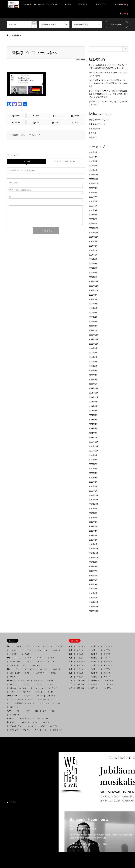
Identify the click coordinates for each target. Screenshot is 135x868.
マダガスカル (43, 703)
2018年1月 (93, 598)
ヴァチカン (19, 669)
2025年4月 (93, 210)
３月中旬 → (95, 654)
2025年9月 (93, 188)
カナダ (24, 722)
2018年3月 (93, 589)
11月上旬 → (82, 684)
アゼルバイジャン (16, 699)
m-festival (22, 135)
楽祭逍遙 (93, 133)
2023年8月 (93, 299)
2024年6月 (93, 255)
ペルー (45, 730)
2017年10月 (94, 611)
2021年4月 (93, 424)
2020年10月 (94, 451)
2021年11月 (94, 393)
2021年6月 (93, 415)
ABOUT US (102, 4)
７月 (71, 669)
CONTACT (83, 4)
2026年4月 (93, 157)
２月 (71, 650)
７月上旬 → (81, 669)
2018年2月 (93, 593)
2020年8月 (93, 460)
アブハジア (39, 696)
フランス (28, 658)
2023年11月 (94, 286)
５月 (71, 662)
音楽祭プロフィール (97, 124)
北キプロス (40, 673)
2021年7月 (93, 411)
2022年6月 (93, 362)
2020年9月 (93, 455)
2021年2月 (93, 433)
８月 (71, 673)
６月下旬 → (108, 665)
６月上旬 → (81, 665)
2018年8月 (93, 566)
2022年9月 (93, 348)
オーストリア (41, 662)
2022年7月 (93, 357)
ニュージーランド (42, 718)
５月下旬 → (108, 662)
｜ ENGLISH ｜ (121, 4)
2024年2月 (93, 273)
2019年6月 (93, 522)
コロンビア (14, 730)
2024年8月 (93, 246)
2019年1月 (93, 544)
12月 (71, 688)
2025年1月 (93, 224)
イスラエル (42, 699)
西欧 (9, 658)
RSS (14, 802)
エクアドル (53, 726)
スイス (53, 662)
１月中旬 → (95, 646)
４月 (71, 658)
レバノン (54, 699)
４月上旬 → (81, 658)
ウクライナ (14, 692)
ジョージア (26, 696)
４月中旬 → (95, 658)
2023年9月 (93, 295)
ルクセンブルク (16, 662)
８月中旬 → (95, 673)
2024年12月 (94, 228)
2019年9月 (93, 509)
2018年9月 (93, 562)
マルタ (13, 677)
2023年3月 (93, 322)
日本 (28, 711)
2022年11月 (94, 339)
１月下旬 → (108, 646)
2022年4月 (93, 371)
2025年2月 (93, 219)
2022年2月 (93, 380)
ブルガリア (27, 684)
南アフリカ (14, 707)
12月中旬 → (95, 688)
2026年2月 (93, 166)
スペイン (23, 665)
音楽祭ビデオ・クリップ (99, 120)
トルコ (30, 699)
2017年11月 (94, 607)
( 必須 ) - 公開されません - (20, 190)
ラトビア (13, 654)
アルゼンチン (57, 730)
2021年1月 (93, 437)
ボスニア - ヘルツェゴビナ (20, 688)
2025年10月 (94, 184)
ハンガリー (25, 680)
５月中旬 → (95, 662)
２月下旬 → (108, 650)
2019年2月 (93, 540)
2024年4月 (93, 264)
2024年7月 (93, 250)
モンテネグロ (39, 688)
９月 (71, 677)
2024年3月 (93, 268)
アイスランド (58, 646)
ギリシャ (28, 673)
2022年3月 (93, 375)
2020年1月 (93, 491)
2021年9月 (93, 402)
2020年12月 (94, 442)
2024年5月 (93, 259)
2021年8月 (93, 406)
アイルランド (31, 646)
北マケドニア (15, 673)
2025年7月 (93, 197)
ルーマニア (14, 684)
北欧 (9, 646)
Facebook (11, 802)
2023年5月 (93, 313)
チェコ (36, 680)
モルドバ (26, 692)
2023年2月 (93, 326)
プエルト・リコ (16, 726)
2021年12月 (94, 388)
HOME (68, 4)
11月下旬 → (109, 684)
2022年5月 (93, 366)
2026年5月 (93, 152)
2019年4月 (93, 531)
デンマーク (45, 646)
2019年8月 (93, 513)
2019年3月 (93, 535)
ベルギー (39, 658)
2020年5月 (93, 473)
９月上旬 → (81, 677)
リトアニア (26, 654)
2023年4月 (93, 317)
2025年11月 (94, 179)
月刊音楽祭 (109, 803)
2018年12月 (94, 549)
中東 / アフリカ (13, 696)
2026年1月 (93, 170)
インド (19, 711)
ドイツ (29, 662)
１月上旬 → (81, 646)
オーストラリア (25, 718)
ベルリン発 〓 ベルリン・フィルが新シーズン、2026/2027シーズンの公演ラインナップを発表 (108, 83)
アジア (10, 711)
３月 (71, 654)
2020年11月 (94, 446)
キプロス (53, 673)
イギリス (18, 646)
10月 (71, 680)
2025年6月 (93, 201)
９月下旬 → (108, 677)
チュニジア (57, 703)
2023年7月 (93, 304)
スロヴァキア (49, 680)
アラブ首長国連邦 (16, 703)
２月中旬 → (95, 650)
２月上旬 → (81, 650)
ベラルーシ (39, 692)
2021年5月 (93, 420)
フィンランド (28, 650)
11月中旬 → (95, 684)
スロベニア (43, 669)
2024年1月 (93, 277)
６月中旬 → (95, 665)
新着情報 (15, 35)
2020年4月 (93, 478)
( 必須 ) (13, 183)
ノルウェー (14, 650)
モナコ (13, 665)
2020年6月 (93, 469)
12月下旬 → (109, 688)
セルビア (39, 684)
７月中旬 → (95, 669)
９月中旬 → (95, 677)
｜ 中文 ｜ (123, 13)
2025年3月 (93, 215)
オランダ (51, 658)
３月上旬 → (81, 654)
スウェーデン (43, 650)
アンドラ (17, 658)
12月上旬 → (82, 688)
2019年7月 (93, 518)
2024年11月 (94, 233)
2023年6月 (93, 308)
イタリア (31, 669)
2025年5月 (93, 206)
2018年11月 (94, 553)
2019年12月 (94, 495)
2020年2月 (93, 486)
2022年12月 (94, 335)
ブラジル (26, 730)
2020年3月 (93, 482)
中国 (36, 711)
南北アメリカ (12, 722)
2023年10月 (94, 290)
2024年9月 (93, 241)
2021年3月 (93, 429)
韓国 (53, 711)
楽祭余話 (93, 137)
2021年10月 (94, 397)
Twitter (8, 802)
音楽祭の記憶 (94, 128)
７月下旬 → (108, 669)
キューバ (30, 726)
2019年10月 (94, 504)
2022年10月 (94, 344)
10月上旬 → (82, 680)
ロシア (50, 692)
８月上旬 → (81, 673)
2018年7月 (93, 571)
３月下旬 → (108, 654)
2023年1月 (93, 330)
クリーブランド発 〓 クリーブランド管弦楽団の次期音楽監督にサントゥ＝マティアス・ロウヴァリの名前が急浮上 (108, 94)
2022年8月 (93, 353)
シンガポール (15, 715)
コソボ (50, 684)
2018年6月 (93, 575)
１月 (71, 646)
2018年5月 (93, 580)
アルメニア (51, 696)
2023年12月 (94, 281)
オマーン (31, 703)
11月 (71, 684)
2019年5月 (93, 526)
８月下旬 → (108, 673)
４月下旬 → (108, 658)
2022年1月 (93, 384)
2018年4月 (93, 584)
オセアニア (11, 718)
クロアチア (57, 669)
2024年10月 (94, 237)
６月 (71, 665)
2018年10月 (94, 558)
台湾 (45, 711)
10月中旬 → (95, 680)
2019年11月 (94, 500)
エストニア (57, 650)
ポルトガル (35, 665)
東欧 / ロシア (12, 680)
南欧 (9, 669)
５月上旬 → (81, 662)
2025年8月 (93, 193)
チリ (36, 730)
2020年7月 (93, 464)
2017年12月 (94, 602)
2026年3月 (93, 161)
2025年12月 (94, 175)
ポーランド (53, 688)
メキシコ (46, 722)
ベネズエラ (41, 726)
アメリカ (34, 722)
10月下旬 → (109, 680)
